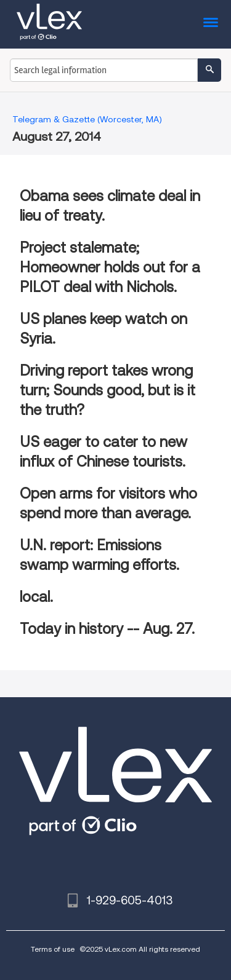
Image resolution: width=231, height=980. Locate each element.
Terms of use (53, 949)
